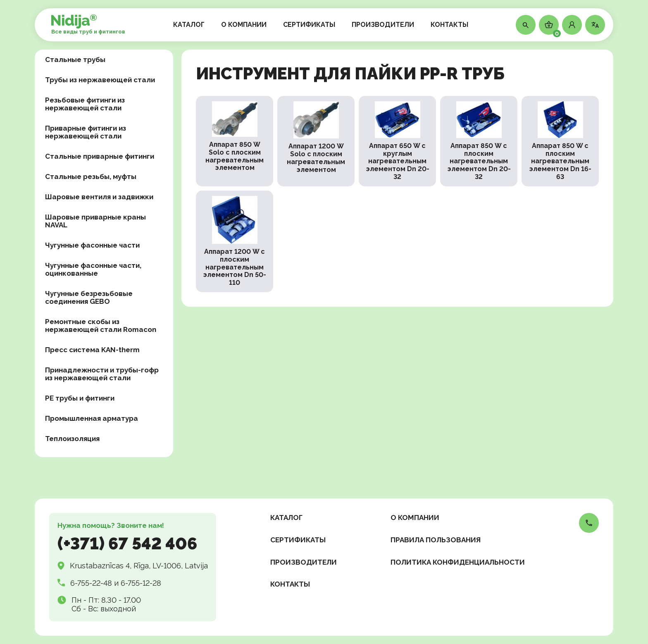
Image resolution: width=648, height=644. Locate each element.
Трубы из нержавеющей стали (100, 80)
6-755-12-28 (141, 583)
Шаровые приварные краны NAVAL (95, 221)
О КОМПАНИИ (244, 25)
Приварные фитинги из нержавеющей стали (86, 132)
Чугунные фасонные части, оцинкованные (93, 269)
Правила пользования (436, 540)
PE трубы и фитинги (80, 398)
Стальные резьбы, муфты (91, 177)
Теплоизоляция (72, 439)
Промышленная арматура (92, 418)
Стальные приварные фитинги (100, 156)
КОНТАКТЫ (449, 25)
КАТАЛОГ (189, 25)
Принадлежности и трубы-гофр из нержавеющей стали (102, 374)
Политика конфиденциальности (458, 562)
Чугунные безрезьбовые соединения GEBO (89, 297)
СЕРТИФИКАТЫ (309, 25)
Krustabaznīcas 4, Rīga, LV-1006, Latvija (139, 566)
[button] (572, 25)
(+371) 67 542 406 (127, 543)
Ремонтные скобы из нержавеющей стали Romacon (101, 326)
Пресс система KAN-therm (92, 350)
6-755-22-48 (91, 583)
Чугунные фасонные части (92, 245)
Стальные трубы (75, 60)
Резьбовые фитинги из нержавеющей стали (85, 104)
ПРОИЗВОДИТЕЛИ (383, 25)
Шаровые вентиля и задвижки (99, 197)
